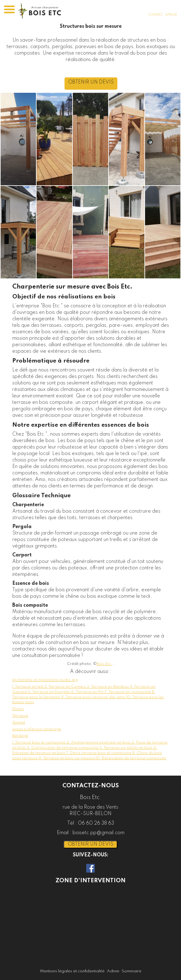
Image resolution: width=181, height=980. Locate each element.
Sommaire (132, 971)
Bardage (20, 736)
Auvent (19, 722)
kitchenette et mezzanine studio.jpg (45, 680)
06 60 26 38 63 (96, 823)
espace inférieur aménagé (37, 729)
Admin (113, 971)
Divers (18, 709)
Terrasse (20, 716)
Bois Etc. (104, 664)
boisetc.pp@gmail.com (98, 833)
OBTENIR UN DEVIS (104, 82)
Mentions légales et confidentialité (72, 971)
